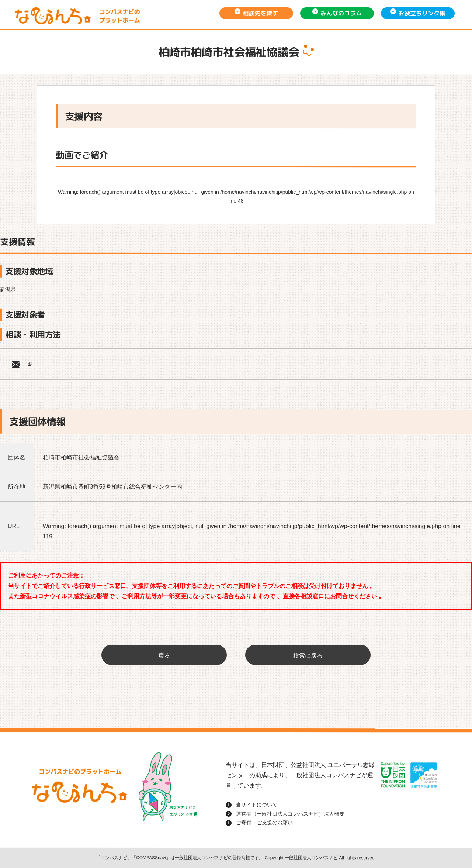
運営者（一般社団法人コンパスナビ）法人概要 (290, 814)
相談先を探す (260, 13)
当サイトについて (257, 805)
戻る (164, 656)
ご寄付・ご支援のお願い (264, 823)
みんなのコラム (341, 13)
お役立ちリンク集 (422, 13)
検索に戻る (308, 656)
